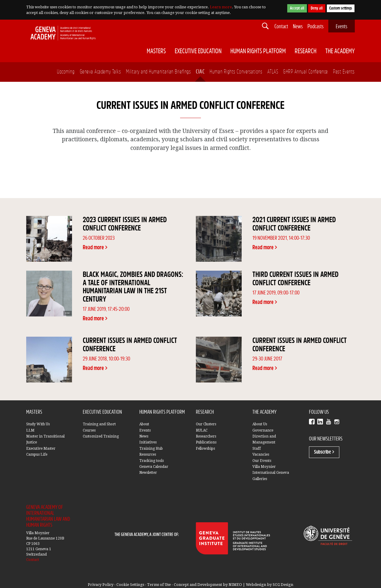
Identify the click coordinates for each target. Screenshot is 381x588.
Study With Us (38, 424)
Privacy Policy (101, 585)
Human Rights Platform (258, 51)
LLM (30, 430)
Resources (148, 454)
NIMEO (235, 585)
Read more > (95, 248)
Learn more (221, 7)
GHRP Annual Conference (306, 72)
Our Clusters (206, 424)
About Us (260, 424)
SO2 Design (283, 585)
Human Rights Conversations (236, 72)
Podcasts (316, 27)
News (298, 27)
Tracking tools (152, 461)
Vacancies (261, 454)
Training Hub (151, 449)
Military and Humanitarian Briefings (158, 72)
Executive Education (198, 51)
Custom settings (341, 8)
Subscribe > (324, 452)
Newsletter (148, 473)
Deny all (317, 8)
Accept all (297, 8)
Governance (263, 430)
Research (306, 51)
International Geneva (271, 473)
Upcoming (66, 72)
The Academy (340, 51)
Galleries (260, 479)
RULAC (202, 430)
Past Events (344, 72)
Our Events (262, 461)
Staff (257, 449)
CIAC (200, 72)
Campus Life (37, 454)
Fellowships (205, 449)
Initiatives (148, 442)
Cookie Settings (130, 585)
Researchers (206, 436)
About (144, 424)
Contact (281, 27)
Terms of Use (159, 585)
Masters (156, 51)
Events (342, 27)
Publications (206, 442)
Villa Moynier (264, 467)
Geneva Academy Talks (100, 72)
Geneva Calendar (154, 467)
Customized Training (101, 436)
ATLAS (273, 72)
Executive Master (41, 449)
